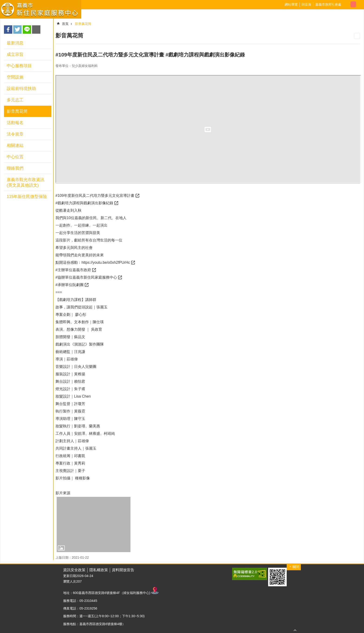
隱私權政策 (99, 570)
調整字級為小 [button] (348, 4)
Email (36, 30)
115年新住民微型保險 (27, 197)
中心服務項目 (19, 66)
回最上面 (295, 630)
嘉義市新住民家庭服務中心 (41, 9)
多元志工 (15, 100)
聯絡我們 (15, 168)
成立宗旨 (15, 54)
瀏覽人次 (70, 581)
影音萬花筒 (17, 111)
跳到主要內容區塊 (2, 2)
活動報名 (15, 123)
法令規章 (15, 134)
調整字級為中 (353, 4)
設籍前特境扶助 (21, 89)
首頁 (65, 24)
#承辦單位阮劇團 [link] (70, 285)
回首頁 (306, 4)
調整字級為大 (359, 4)
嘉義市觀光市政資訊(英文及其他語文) (26, 182)
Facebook (8, 30)
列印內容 (357, 36)
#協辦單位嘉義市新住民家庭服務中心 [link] (86, 277)
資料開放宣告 (123, 570)
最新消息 (15, 43)
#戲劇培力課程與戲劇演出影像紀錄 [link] (84, 203)
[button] (94, 525)
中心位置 (15, 157)
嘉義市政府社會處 (328, 4)
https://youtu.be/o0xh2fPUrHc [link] (106, 262)
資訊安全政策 (74, 570)
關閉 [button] (296, 567)
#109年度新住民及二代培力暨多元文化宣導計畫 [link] (95, 196)
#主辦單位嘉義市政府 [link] (73, 270)
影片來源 (63, 493)
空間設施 (15, 77)
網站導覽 (291, 4)
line (27, 30)
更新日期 (70, 576)
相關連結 (15, 145)
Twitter (17, 30)
